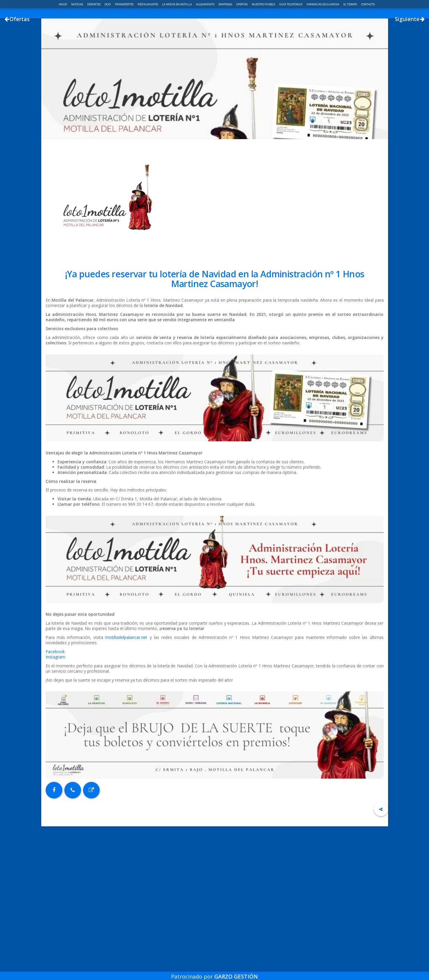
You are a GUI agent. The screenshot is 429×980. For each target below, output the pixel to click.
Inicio (63, 4)
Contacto (368, 4)
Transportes (124, 4)
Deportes (94, 4)
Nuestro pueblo (264, 4)
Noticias (77, 4)
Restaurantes (148, 4)
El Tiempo (350, 4)
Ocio (108, 4)
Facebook (55, 728)
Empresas (226, 4)
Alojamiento (205, 4)
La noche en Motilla (177, 4)
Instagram (55, 733)
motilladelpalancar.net (126, 713)
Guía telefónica (291, 4)
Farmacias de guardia (323, 4)
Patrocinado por (214, 972)
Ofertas (242, 4)
